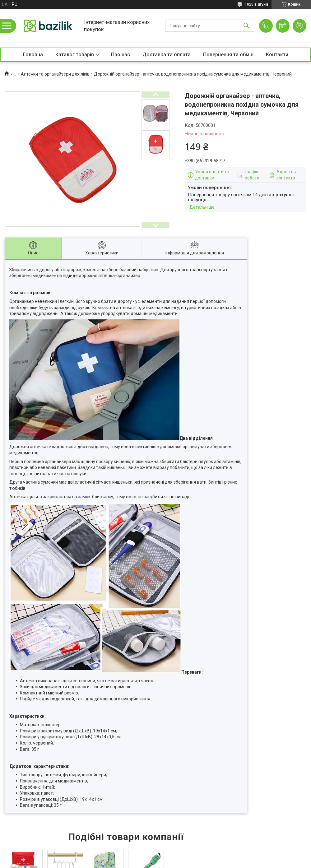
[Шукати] (246, 26)
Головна (33, 55)
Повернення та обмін (228, 55)
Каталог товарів (75, 55)
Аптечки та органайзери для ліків (55, 74)
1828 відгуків (257, 4)
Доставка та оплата (167, 55)
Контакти (277, 55)
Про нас (121, 55)
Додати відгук (299, 26)
